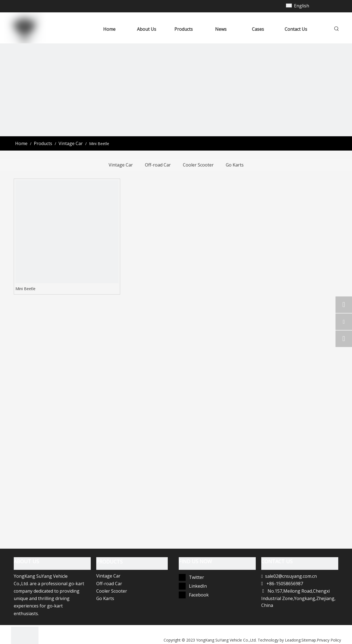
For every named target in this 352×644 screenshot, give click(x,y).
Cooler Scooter (198, 165)
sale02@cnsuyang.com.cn (291, 576)
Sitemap (309, 640)
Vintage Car (121, 165)
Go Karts (235, 165)
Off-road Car (158, 165)
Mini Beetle (25, 289)
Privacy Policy (329, 640)
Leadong (293, 640)
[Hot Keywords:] (337, 30)
